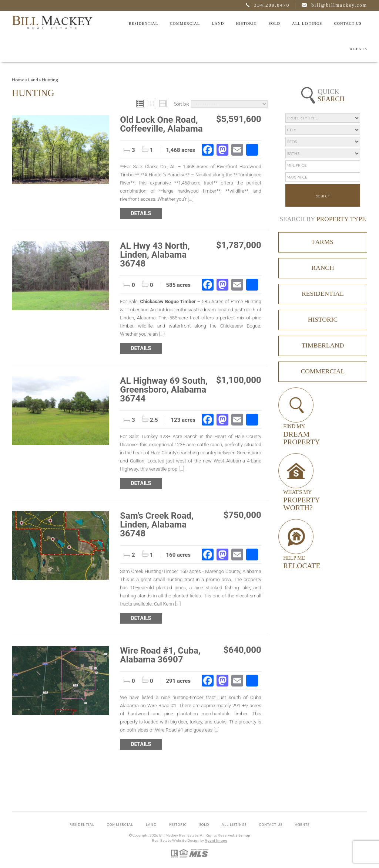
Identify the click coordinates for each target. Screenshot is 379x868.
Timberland (323, 345)
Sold (274, 23)
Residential (143, 23)
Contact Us (348, 23)
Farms (323, 242)
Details (141, 213)
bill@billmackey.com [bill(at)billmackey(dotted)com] (339, 5)
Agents (358, 49)
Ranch (323, 268)
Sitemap (243, 835)
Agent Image (216, 840)
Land (218, 23)
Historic (246, 23)
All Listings (307, 23)
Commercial (185, 23)
